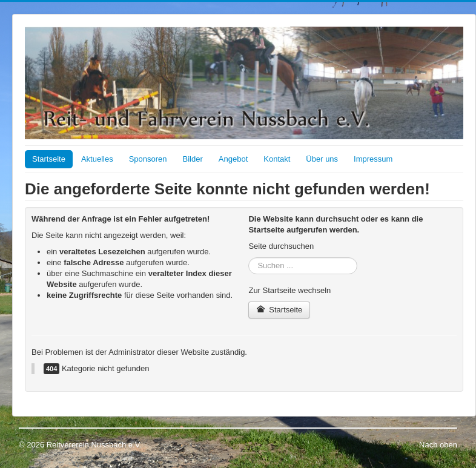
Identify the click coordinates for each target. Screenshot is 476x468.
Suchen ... (249, 258)
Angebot (233, 159)
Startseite (49, 159)
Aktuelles (97, 159)
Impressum (373, 159)
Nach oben (438, 445)
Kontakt (277, 159)
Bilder (193, 159)
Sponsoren (148, 159)
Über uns (322, 159)
